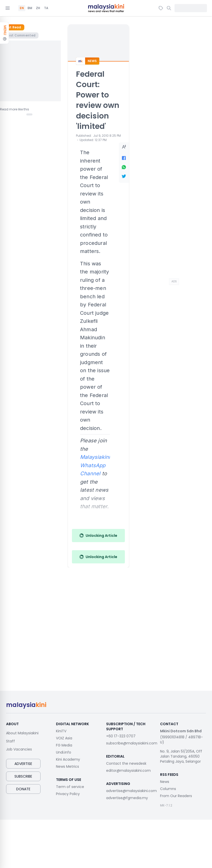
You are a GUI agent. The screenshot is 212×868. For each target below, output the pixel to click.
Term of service (70, 787)
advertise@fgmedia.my (127, 798)
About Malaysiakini (22, 733)
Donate (23, 789)
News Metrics (68, 766)
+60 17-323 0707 (121, 736)
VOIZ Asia (64, 738)
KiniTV (61, 731)
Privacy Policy (68, 794)
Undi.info (64, 752)
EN (22, 8)
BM (30, 8)
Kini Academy (68, 759)
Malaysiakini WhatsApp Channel (95, 465)
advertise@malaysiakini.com (131, 791)
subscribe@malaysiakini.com (132, 743)
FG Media (64, 745)
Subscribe (23, 776)
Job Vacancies (19, 749)
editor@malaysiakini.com (128, 771)
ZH (38, 8)
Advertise (23, 764)
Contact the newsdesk (126, 763)
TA (46, 8)
